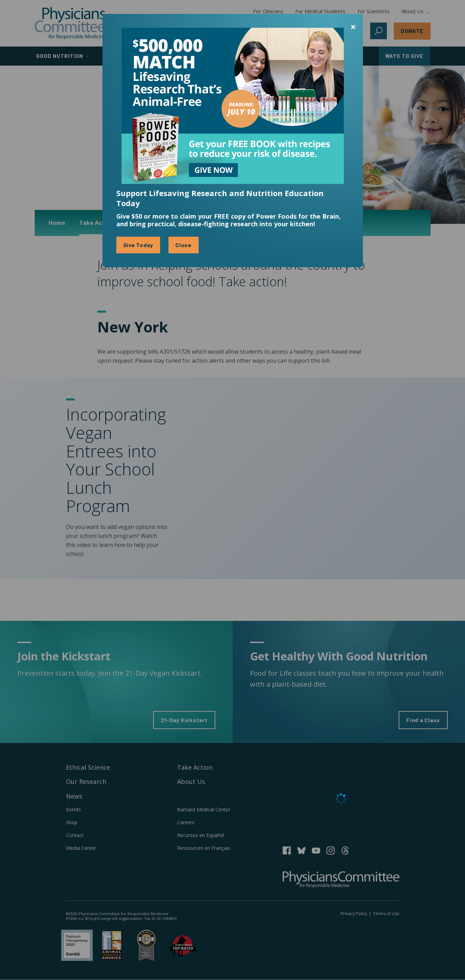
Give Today (138, 245)
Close (184, 245)
